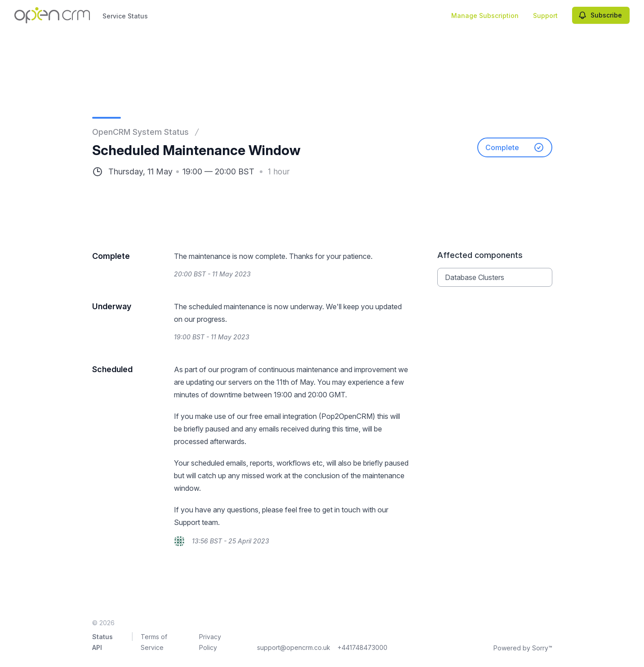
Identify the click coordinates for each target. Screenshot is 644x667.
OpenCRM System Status (140, 132)
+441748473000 (362, 647)
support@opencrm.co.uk (294, 647)
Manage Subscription (485, 16)
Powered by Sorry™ (523, 648)
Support (545, 16)
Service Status (125, 16)
